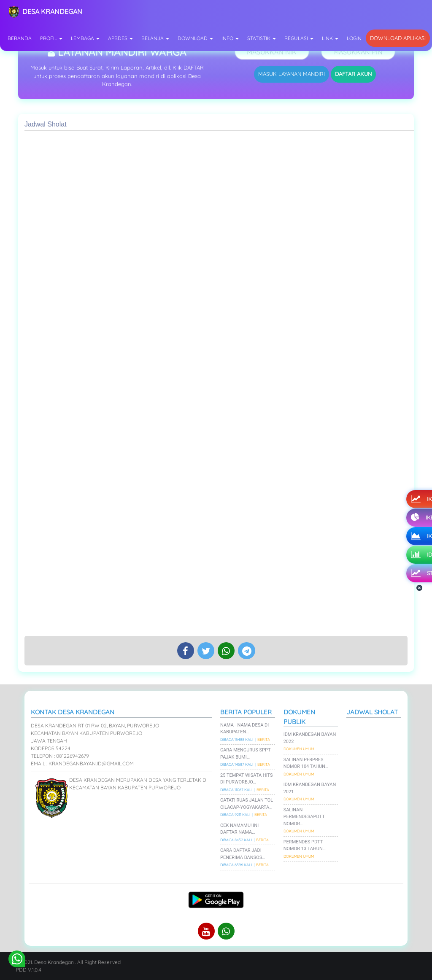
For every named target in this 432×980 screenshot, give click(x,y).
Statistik (262, 38)
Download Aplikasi (398, 38)
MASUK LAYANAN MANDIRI (292, 74)
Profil (51, 38)
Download (195, 38)
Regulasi (299, 38)
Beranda (20, 38)
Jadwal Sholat (372, 712)
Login (354, 38)
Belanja (155, 38)
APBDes (120, 38)
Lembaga (85, 38)
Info (230, 38)
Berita (264, 739)
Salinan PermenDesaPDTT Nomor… (304, 817)
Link (330, 38)
